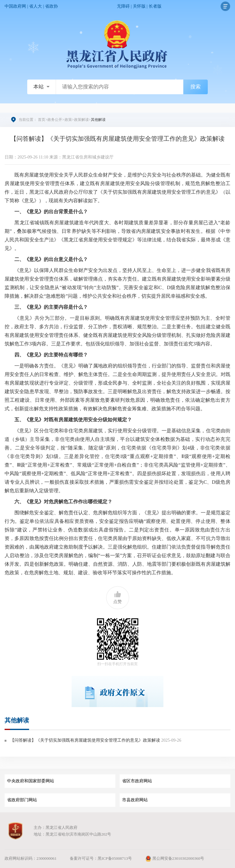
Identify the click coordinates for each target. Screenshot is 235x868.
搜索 (196, 87)
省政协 (51, 6)
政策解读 (81, 120)
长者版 (155, 6)
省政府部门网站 (22, 800)
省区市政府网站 (137, 781)
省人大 (35, 6)
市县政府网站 (135, 800)
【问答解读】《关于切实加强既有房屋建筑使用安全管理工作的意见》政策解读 (85, 740)
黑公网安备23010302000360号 (175, 858)
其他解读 (17, 720)
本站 (39, 87)
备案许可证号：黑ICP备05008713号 (101, 858)
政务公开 (55, 120)
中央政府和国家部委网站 (31, 781)
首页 (42, 120)
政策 (68, 120)
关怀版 (139, 6)
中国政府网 (15, 6)
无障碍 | (125, 6)
